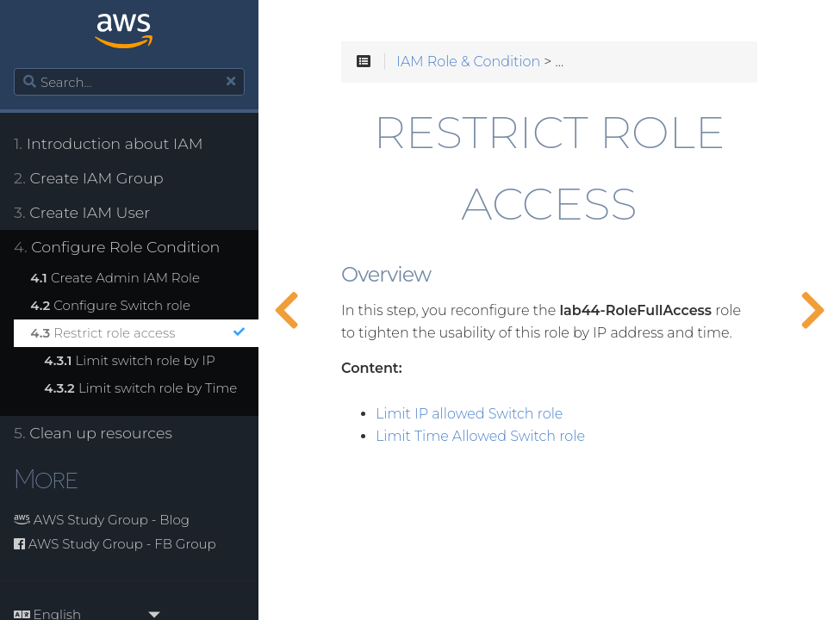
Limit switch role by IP (130, 360)
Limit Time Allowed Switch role (480, 437)
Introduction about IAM (108, 143)
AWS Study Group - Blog (102, 520)
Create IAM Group (89, 178)
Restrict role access (137, 333)
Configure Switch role (110, 305)
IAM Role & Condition (468, 62)
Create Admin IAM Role (115, 278)
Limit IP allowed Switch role (469, 414)
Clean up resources (93, 433)
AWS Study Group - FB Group (115, 544)
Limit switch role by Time (140, 388)
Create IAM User (82, 212)
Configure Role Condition (117, 247)
